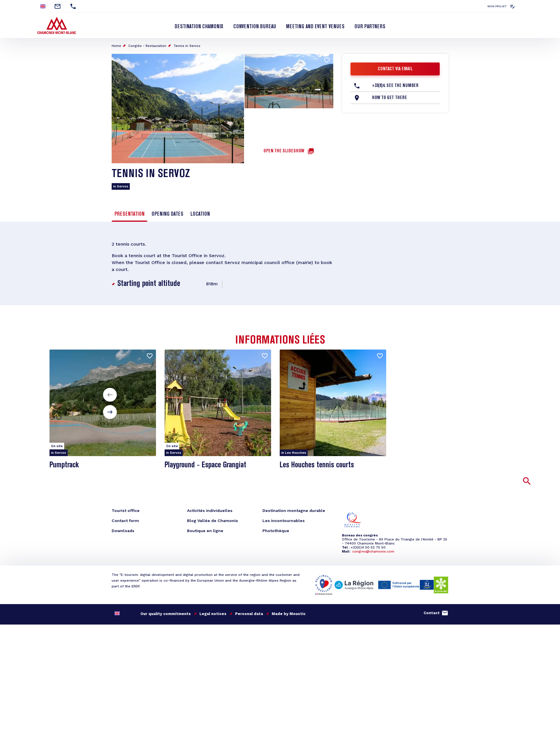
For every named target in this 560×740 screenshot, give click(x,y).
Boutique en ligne (205, 531)
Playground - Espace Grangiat (205, 465)
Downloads (123, 531)
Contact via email (395, 69)
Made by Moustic (289, 614)
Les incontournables (284, 521)
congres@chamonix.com (373, 551)
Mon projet (497, 6)
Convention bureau (255, 27)
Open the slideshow (284, 151)
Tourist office (126, 511)
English (43, 6)
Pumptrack (64, 465)
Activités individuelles (210, 511)
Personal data (249, 614)
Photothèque (276, 531)
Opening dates (167, 214)
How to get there (389, 98)
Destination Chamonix (199, 27)
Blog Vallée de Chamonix (213, 521)
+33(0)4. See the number (395, 86)
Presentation (129, 214)
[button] (110, 395)
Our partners (370, 27)
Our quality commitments (166, 614)
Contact (432, 613)
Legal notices (213, 614)
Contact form (125, 521)
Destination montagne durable (294, 511)
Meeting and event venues (315, 27)
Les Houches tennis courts (317, 465)
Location (200, 214)
